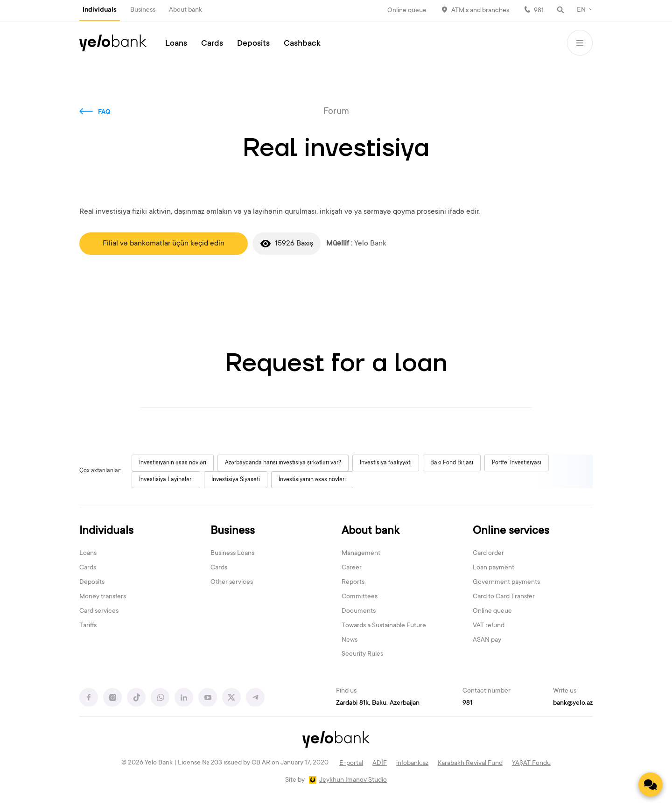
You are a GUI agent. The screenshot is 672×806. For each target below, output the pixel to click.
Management (361, 554)
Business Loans (232, 554)
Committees (360, 597)
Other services (232, 582)
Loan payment (493, 568)
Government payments (506, 582)
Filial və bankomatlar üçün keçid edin (164, 244)
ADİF (380, 764)
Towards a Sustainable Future (384, 626)
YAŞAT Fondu (531, 764)
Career (352, 568)
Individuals (100, 10)
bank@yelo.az (573, 703)
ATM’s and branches (480, 11)
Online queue (407, 11)
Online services (511, 531)
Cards (212, 44)
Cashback (302, 44)
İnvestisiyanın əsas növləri (173, 463)
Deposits (253, 44)
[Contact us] (651, 785)
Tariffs (88, 626)
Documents (359, 611)
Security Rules (362, 654)
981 (539, 11)
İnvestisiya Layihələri (166, 480)
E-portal (351, 764)
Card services (99, 611)
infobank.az (412, 764)
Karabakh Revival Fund (470, 764)
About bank (185, 10)
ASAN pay (487, 640)
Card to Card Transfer (504, 597)
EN (581, 10)
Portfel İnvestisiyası (517, 463)
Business (143, 10)
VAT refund (489, 626)
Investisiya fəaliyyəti (386, 463)
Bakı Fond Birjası (452, 463)
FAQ (104, 112)
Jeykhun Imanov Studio (353, 780)
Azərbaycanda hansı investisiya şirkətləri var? (283, 463)
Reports (353, 582)
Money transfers (103, 597)
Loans (176, 44)
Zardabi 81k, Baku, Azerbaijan (378, 703)
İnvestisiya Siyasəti (236, 480)
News (350, 640)
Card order (488, 554)
